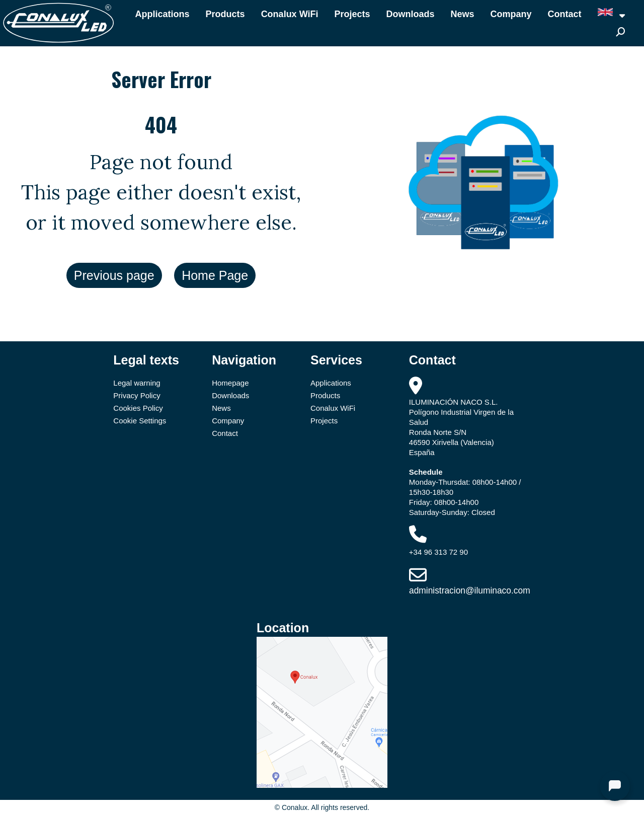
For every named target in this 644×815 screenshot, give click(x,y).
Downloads (411, 14)
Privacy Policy (137, 395)
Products (225, 14)
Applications (163, 14)
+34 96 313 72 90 (438, 552)
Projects (352, 14)
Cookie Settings (140, 421)
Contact (565, 14)
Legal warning (137, 383)
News (463, 14)
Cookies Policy (138, 408)
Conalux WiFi (290, 14)
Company (511, 14)
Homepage (230, 383)
